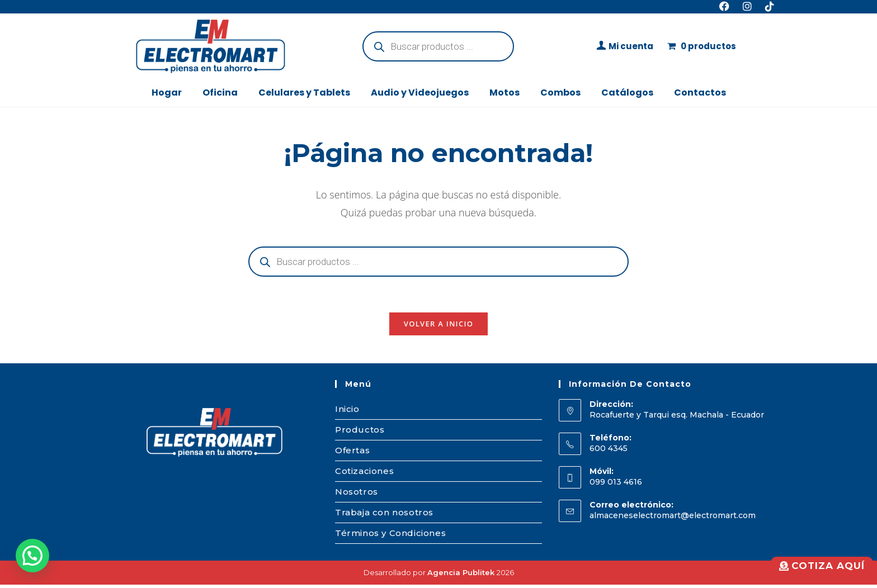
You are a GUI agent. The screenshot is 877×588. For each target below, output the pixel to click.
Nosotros (357, 495)
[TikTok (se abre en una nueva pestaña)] (766, 7)
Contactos (700, 93)
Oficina (220, 93)
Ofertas (352, 454)
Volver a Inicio (438, 327)
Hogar (167, 93)
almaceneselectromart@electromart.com (673, 519)
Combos (560, 93)
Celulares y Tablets (304, 93)
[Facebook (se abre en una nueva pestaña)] (724, 7)
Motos (504, 93)
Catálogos (627, 93)
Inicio (347, 412)
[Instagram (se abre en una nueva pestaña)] (747, 7)
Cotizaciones (364, 474)
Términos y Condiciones (390, 536)
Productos (360, 433)
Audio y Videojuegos (420, 93)
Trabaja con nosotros (384, 516)
